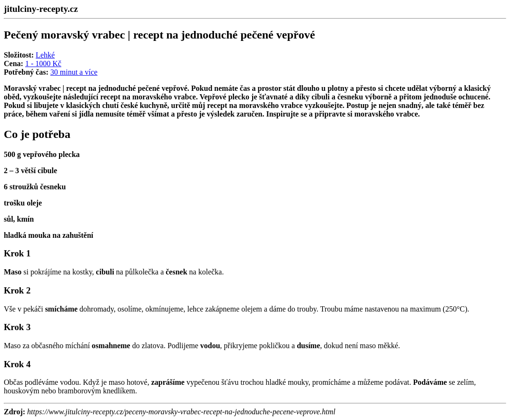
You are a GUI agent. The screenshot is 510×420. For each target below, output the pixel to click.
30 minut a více (74, 72)
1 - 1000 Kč (43, 63)
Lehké (45, 55)
